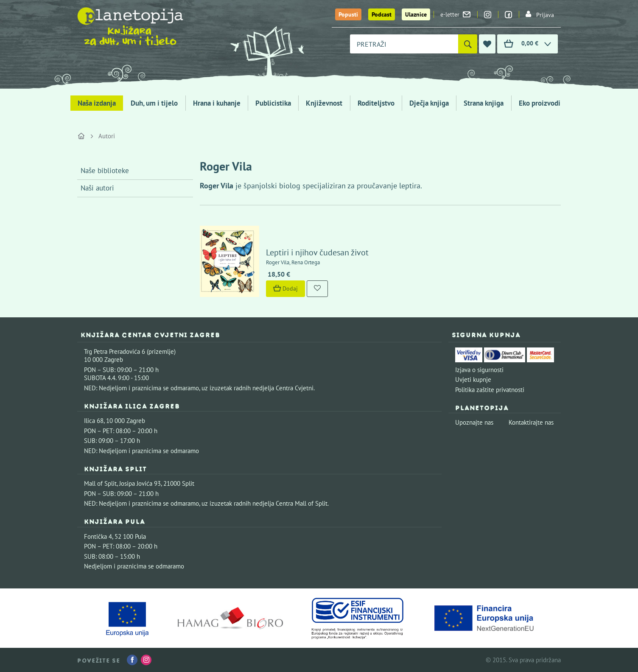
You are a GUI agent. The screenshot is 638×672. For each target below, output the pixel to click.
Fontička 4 (98, 536)
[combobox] (404, 44)
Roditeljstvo (376, 103)
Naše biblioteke (105, 171)
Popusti (348, 14)
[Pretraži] (468, 44)
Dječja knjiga (429, 103)
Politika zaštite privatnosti (490, 390)
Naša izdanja (97, 103)
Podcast (382, 14)
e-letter (455, 14)
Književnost (324, 103)
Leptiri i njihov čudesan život (317, 252)
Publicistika (273, 103)
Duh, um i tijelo (154, 103)
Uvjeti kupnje (473, 379)
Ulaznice (416, 14)
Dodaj (285, 288)
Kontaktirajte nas (531, 422)
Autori (107, 136)
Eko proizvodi (540, 103)
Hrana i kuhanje (217, 103)
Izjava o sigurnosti (479, 370)
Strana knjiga (484, 103)
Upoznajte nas (474, 422)
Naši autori (97, 188)
